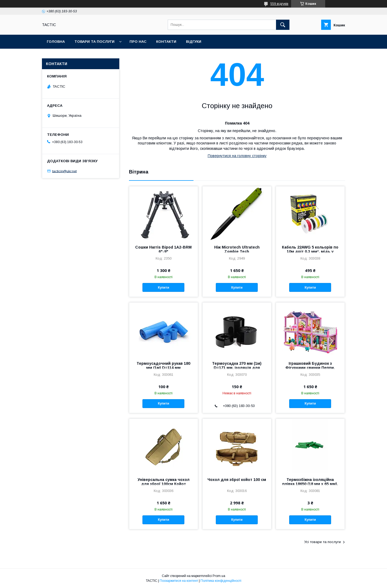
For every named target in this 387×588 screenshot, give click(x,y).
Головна (56, 42)
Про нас (138, 42)
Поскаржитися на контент (179, 581)
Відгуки (194, 42)
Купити (163, 288)
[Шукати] (283, 25)
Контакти (166, 42)
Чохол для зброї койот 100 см (237, 480)
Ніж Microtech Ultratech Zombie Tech (237, 249)
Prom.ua (219, 576)
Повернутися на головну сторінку (237, 156)
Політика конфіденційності (221, 581)
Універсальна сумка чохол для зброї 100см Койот (164, 482)
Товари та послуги (94, 42)
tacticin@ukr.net (64, 171)
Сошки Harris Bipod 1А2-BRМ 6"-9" (163, 249)
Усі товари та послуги (322, 542)
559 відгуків (279, 4)
